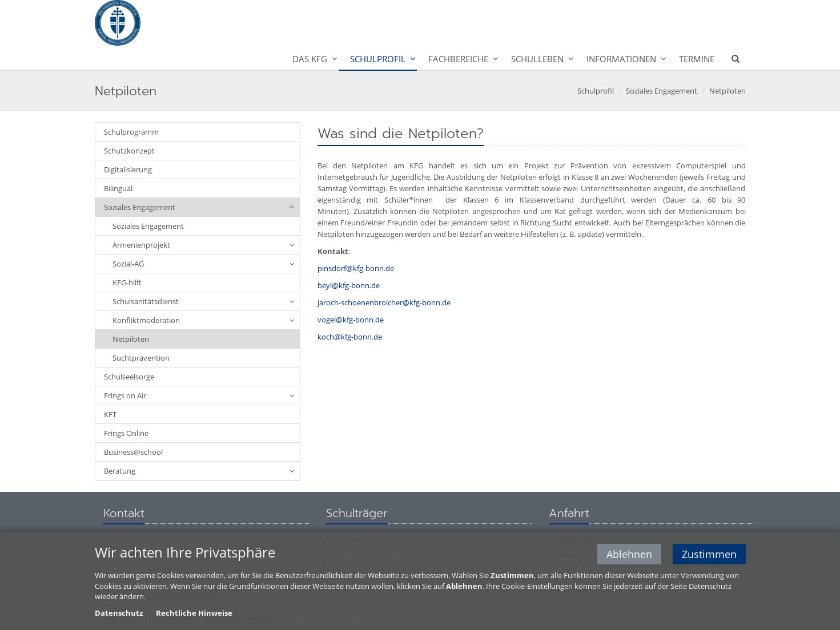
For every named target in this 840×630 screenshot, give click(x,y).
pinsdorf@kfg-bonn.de (356, 268)
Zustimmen (709, 555)
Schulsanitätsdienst (146, 301)
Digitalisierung (128, 169)
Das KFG (310, 59)
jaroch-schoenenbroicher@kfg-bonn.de (384, 302)
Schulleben (537, 59)
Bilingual (118, 188)
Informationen (621, 59)
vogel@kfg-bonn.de (351, 320)
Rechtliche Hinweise (194, 613)
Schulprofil (378, 59)
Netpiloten (728, 91)
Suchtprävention (141, 358)
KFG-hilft (127, 282)
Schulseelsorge (129, 377)
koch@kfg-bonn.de (350, 337)
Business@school (133, 452)
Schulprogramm (131, 132)
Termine (697, 59)
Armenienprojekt (141, 245)
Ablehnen (629, 555)
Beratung (120, 471)
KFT (110, 414)
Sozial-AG (128, 264)
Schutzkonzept (129, 151)
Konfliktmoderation (146, 320)
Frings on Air (125, 395)
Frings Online (126, 433)
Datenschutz (119, 613)
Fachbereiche (458, 59)
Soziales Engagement (662, 91)
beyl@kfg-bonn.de (349, 285)
